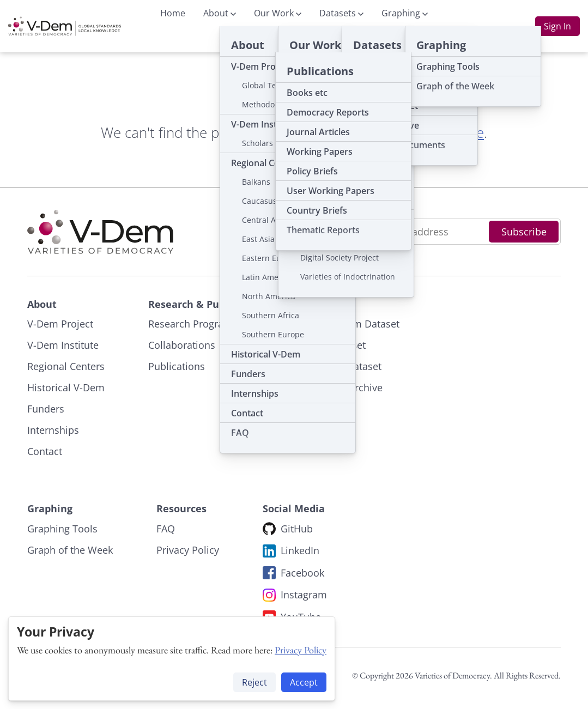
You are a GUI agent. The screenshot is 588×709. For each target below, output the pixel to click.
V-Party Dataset (346, 366)
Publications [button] (275, 39)
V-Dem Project (60, 324)
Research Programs (193, 324)
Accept (304, 682)
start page (452, 132)
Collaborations (182, 345)
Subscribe (524, 232)
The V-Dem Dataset (355, 324)
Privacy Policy (301, 650)
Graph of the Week (70, 550)
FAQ (166, 529)
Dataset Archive (347, 387)
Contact (45, 451)
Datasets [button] (341, 13)
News (334, 39)
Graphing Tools (62, 529)
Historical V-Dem (66, 387)
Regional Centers (66, 366)
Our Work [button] (278, 13)
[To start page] (65, 26)
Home (173, 13)
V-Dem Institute (63, 345)
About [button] (220, 13)
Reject (254, 682)
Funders (46, 409)
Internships (53, 430)
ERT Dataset (338, 345)
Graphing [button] (405, 13)
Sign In (557, 26)
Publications (177, 366)
